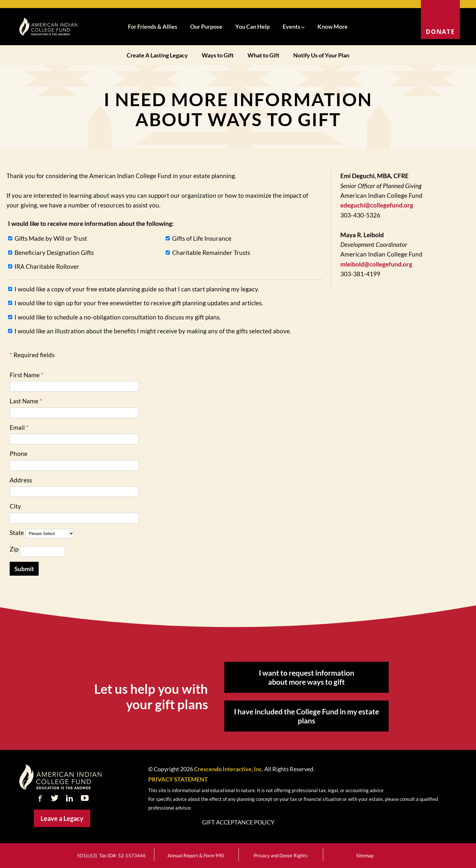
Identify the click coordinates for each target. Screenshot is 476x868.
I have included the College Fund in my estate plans (306, 716)
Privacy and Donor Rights (281, 856)
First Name (25, 375)
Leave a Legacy (62, 818)
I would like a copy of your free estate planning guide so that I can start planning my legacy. (137, 289)
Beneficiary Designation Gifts (54, 252)
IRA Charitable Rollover (47, 266)
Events (294, 26)
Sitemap (365, 856)
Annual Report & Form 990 (196, 856)
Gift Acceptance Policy (238, 822)
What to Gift (263, 55)
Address (21, 480)
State (17, 533)
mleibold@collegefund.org (376, 264)
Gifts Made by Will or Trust (51, 238)
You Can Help (253, 26)
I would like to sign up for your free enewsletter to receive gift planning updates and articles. (139, 303)
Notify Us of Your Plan (321, 55)
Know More (333, 26)
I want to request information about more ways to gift (306, 677)
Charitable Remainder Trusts (211, 252)
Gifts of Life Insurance (202, 238)
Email (17, 427)
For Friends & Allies (153, 26)
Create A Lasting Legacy (157, 55)
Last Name (24, 401)
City (15, 506)
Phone (19, 454)
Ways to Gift (218, 55)
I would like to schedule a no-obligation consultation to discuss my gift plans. (118, 317)
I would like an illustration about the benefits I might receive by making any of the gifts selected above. (153, 331)
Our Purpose (206, 26)
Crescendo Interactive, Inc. (229, 769)
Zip (14, 549)
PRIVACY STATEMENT (178, 779)
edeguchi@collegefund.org (377, 205)
